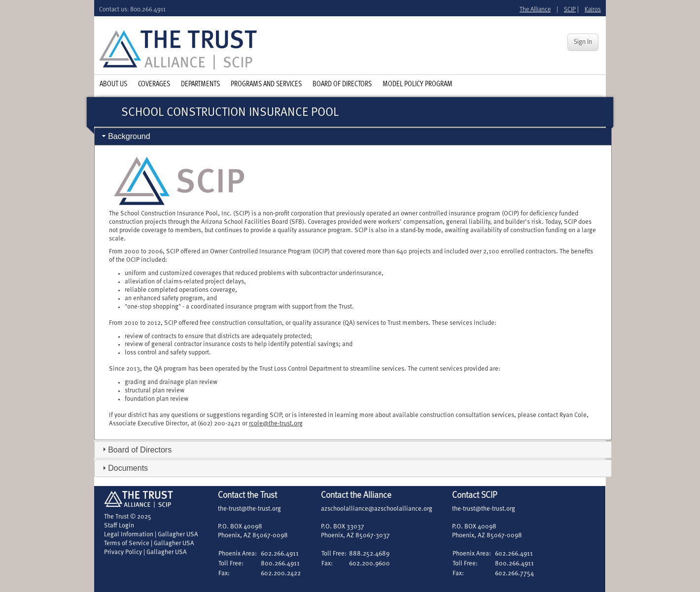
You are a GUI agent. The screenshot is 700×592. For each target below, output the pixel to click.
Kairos (593, 10)
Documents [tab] (124, 468)
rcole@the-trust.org (276, 424)
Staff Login (119, 526)
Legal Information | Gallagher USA (151, 535)
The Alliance (535, 10)
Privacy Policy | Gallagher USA (145, 552)
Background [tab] (125, 136)
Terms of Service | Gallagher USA (149, 543)
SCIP (570, 10)
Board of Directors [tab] (136, 449)
